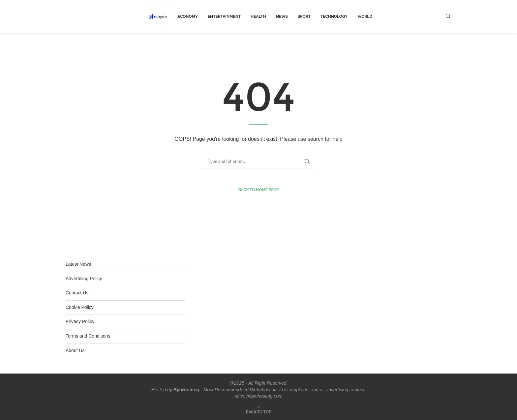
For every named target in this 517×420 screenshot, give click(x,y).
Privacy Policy (80, 321)
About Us (75, 350)
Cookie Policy (80, 307)
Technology (334, 16)
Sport (304, 16)
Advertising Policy (84, 279)
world (365, 16)
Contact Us (77, 293)
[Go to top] (259, 412)
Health (258, 16)
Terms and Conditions (88, 336)
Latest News (78, 264)
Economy (188, 16)
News (282, 16)
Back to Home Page (259, 190)
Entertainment (224, 16)
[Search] (448, 16)
